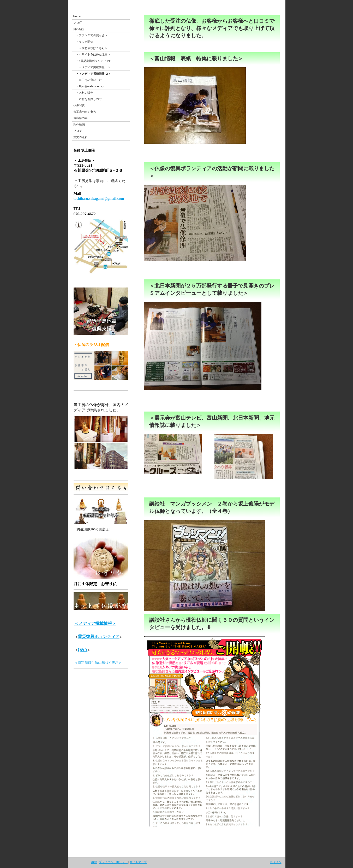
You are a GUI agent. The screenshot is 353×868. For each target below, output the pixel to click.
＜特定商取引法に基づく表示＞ (98, 663)
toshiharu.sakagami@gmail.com (99, 198)
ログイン (276, 862)
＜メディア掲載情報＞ (95, 623)
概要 (94, 862)
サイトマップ (138, 862)
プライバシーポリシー (113, 862)
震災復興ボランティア (99, 637)
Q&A (83, 650)
